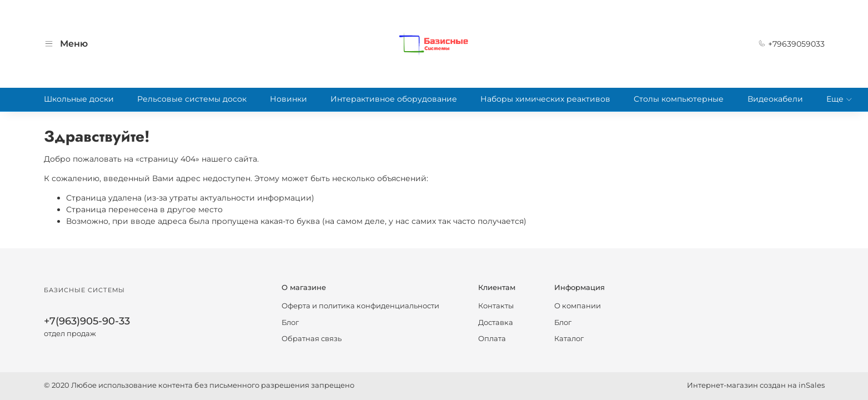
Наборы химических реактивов (545, 99)
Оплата (492, 339)
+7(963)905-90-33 (87, 321)
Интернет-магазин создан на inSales (756, 385)
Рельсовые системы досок (192, 99)
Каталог (569, 339)
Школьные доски (79, 99)
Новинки (289, 99)
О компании (578, 306)
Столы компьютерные (679, 99)
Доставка (496, 322)
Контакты (496, 306)
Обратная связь (312, 339)
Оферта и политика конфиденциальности (360, 306)
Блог (290, 322)
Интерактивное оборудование (394, 99)
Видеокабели (775, 99)
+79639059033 (791, 44)
